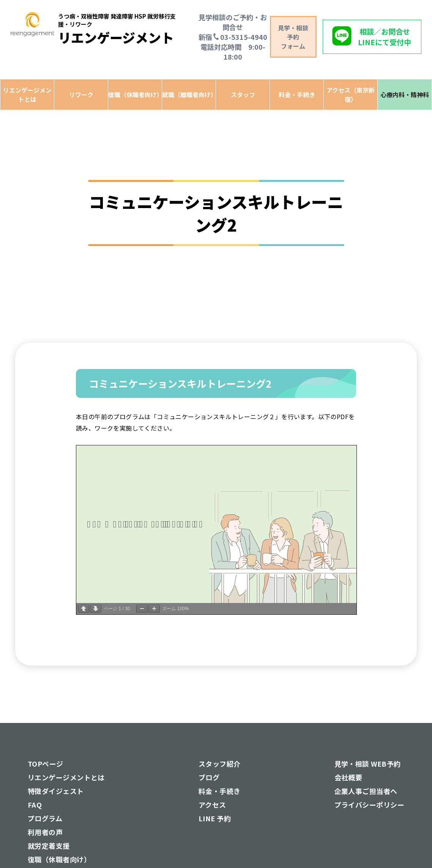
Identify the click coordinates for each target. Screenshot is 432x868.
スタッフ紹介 (220, 764)
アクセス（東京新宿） (351, 95)
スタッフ (243, 95)
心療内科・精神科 (405, 95)
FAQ (35, 805)
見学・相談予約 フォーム (293, 37)
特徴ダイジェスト (56, 791)
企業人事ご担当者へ (366, 791)
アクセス (212, 805)
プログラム (45, 818)
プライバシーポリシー (370, 805)
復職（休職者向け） (135, 95)
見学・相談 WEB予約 (368, 764)
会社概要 (348, 777)
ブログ (209, 777)
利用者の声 (45, 832)
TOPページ (46, 764)
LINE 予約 (215, 818)
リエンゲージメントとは (27, 95)
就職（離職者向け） (189, 95)
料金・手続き (297, 95)
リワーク (81, 95)
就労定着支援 (49, 846)
